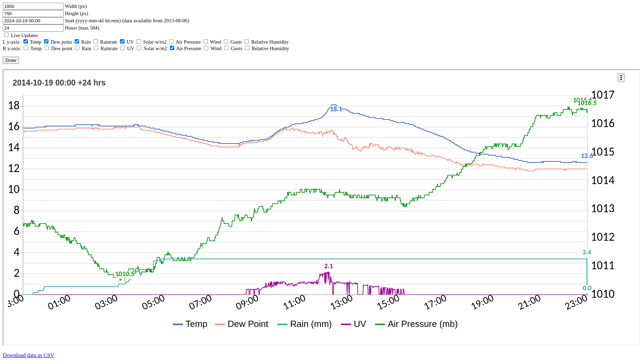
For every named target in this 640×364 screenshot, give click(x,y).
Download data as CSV (29, 355)
